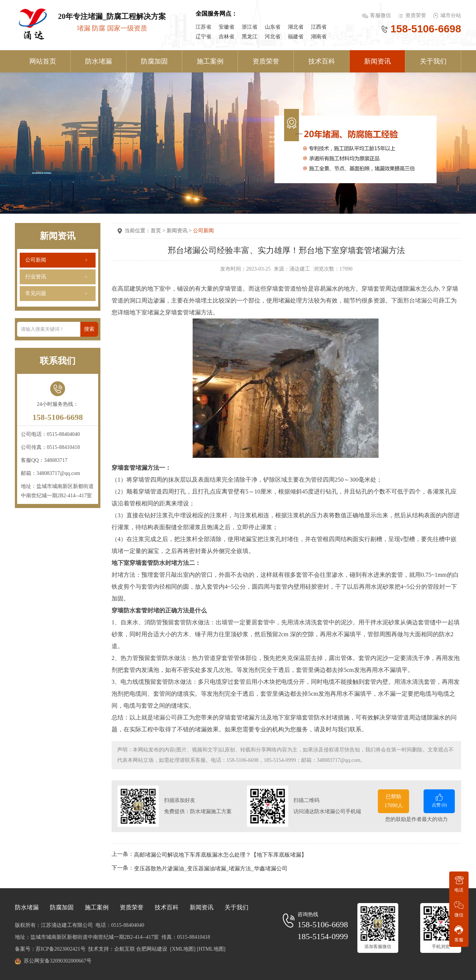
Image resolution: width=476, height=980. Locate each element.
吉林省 (226, 37)
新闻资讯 (377, 61)
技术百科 (322, 61)
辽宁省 (203, 37)
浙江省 (250, 27)
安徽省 (226, 27)
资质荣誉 (416, 15)
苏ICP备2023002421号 (61, 949)
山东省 (273, 27)
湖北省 (296, 27)
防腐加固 (154, 61)
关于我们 (433, 61)
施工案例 (210, 61)
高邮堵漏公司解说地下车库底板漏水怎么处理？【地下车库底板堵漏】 (220, 854)
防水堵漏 (99, 61)
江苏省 (203, 27)
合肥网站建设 (152, 949)
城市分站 (451, 15)
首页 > (159, 231)
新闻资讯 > (180, 231)
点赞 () (439, 800)
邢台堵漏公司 (421, 300)
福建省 (296, 37)
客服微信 (381, 15)
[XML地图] (183, 949)
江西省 (319, 27)
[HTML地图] (211, 949)
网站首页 (43, 61)
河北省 (273, 37)
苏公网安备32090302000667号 (58, 961)
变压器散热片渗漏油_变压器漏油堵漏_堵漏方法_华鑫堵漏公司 (211, 869)
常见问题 (36, 293)
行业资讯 (36, 277)
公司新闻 (36, 260)
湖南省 (319, 37)
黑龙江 (250, 37)
